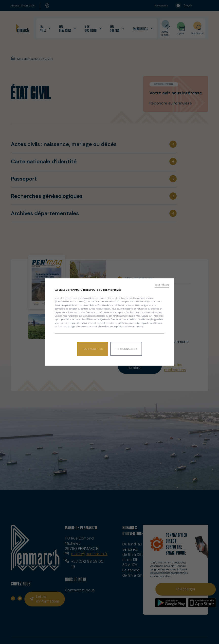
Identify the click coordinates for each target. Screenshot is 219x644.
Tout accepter (93, 347)
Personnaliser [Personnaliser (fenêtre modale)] (126, 347)
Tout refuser (164, 287)
